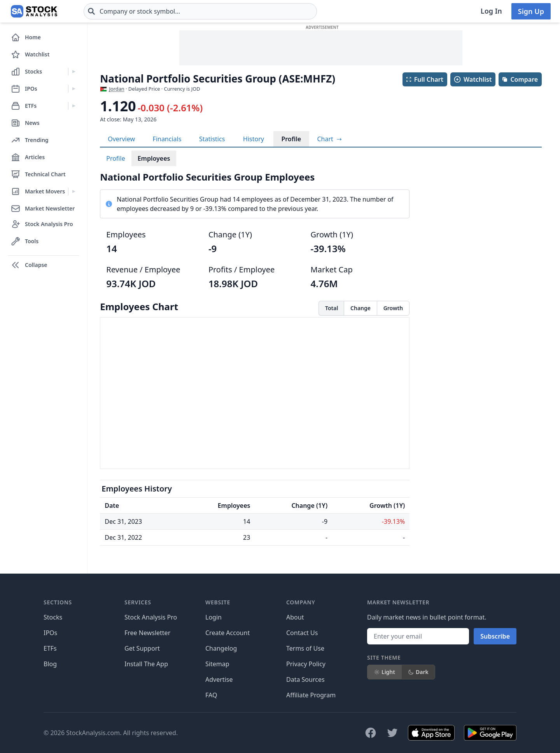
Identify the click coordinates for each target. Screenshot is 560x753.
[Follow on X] (392, 733)
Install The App (146, 664)
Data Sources (305, 679)
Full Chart (424, 79)
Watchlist (472, 79)
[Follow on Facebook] (371, 733)
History (254, 139)
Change (360, 308)
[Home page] (34, 11)
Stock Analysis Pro (151, 617)
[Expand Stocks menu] (74, 72)
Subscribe (495, 636)
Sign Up (531, 11)
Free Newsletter (147, 633)
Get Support (142, 648)
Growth (393, 308)
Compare (520, 79)
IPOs (50, 633)
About (295, 617)
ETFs (50, 648)
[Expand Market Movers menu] (74, 191)
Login (213, 617)
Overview (121, 139)
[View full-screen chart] (329, 139)
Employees (154, 158)
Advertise (219, 679)
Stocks (53, 617)
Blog (50, 664)
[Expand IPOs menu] (74, 89)
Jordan (117, 89)
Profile (291, 139)
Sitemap (217, 664)
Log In (491, 11)
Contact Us (302, 633)
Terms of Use (305, 648)
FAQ (211, 695)
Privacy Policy (306, 664)
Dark (418, 672)
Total (332, 308)
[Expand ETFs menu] (74, 106)
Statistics (212, 139)
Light (384, 672)
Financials (167, 139)
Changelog (221, 648)
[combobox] (200, 11)
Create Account (227, 633)
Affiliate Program (311, 695)
